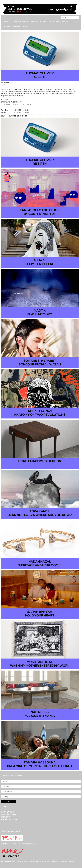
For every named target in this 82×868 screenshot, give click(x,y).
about (7, 22)
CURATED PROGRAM (21, 22)
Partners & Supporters (12, 27)
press (25, 27)
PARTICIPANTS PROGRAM (38, 22)
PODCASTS (65, 22)
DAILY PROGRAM (54, 22)
